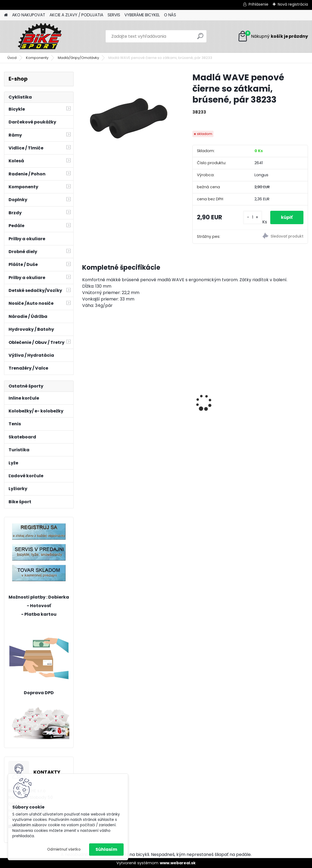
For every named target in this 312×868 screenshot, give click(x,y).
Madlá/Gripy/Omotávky (78, 58)
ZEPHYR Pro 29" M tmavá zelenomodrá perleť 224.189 (114, 388)
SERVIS (114, 15)
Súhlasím (106, 849)
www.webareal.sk (178, 863)
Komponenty (37, 58)
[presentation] (85, 393)
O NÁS (170, 15)
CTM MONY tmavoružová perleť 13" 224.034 (195, 406)
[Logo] (41, 36)
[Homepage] (6, 15)
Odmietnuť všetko (64, 849)
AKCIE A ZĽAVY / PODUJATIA (76, 15)
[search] (200, 38)
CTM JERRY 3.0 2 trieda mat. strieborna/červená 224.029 (268, 406)
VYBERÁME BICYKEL (142, 15)
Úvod (12, 58)
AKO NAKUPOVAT (29, 15)
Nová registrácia (293, 4)
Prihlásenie (258, 4)
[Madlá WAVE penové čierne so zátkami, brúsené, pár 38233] (129, 118)
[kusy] (253, 217)
